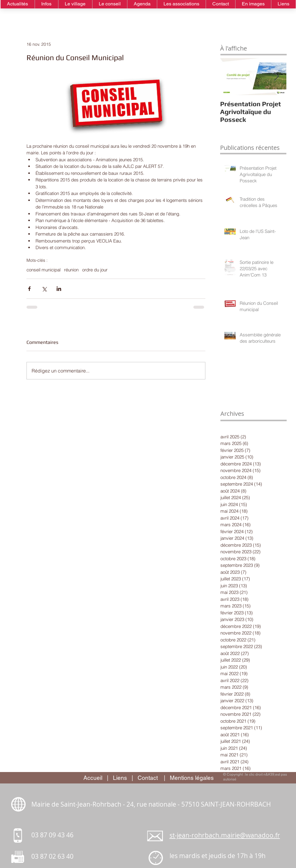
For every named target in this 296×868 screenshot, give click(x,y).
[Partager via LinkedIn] (59, 289)
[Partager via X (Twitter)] (44, 289)
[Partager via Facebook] (29, 289)
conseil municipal (44, 270)
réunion (71, 270)
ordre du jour (95, 270)
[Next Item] (277, 77)
